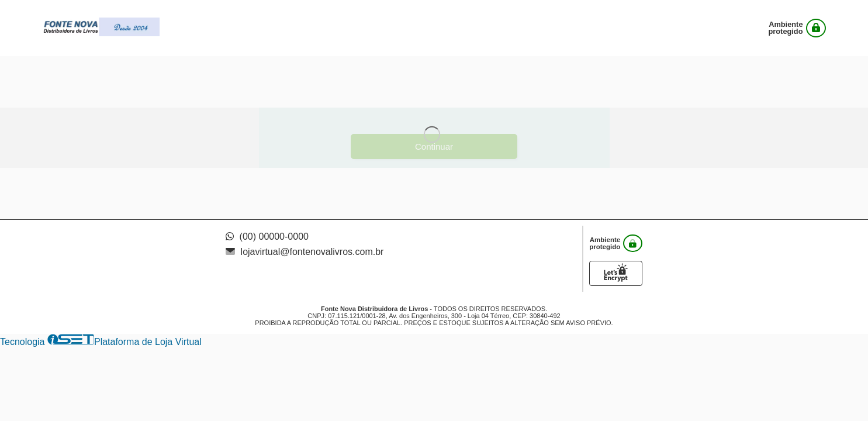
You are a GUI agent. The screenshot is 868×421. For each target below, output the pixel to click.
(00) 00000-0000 (267, 237)
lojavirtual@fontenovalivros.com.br (305, 252)
